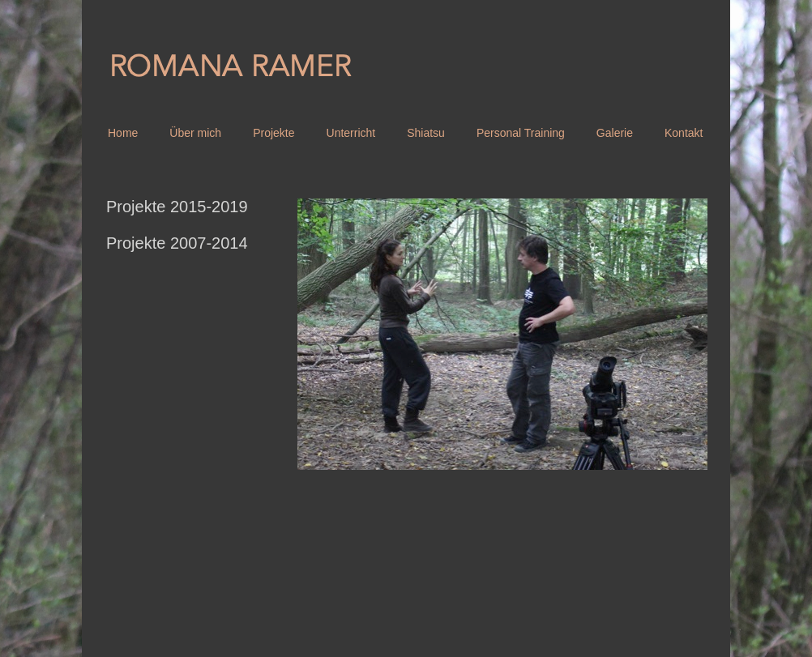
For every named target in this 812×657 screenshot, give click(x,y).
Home (123, 133)
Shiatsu (426, 133)
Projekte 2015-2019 (177, 207)
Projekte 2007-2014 (177, 243)
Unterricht (351, 133)
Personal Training (521, 133)
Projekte (274, 133)
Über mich (195, 133)
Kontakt (684, 133)
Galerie (615, 133)
